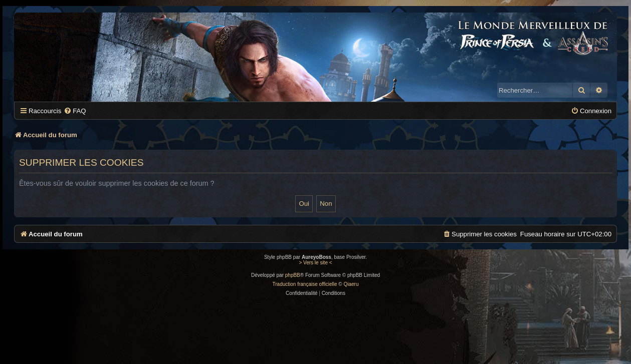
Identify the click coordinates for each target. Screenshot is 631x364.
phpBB (293, 275)
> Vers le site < (315, 263)
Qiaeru (351, 284)
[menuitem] (75, 111)
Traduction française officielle (305, 284)
